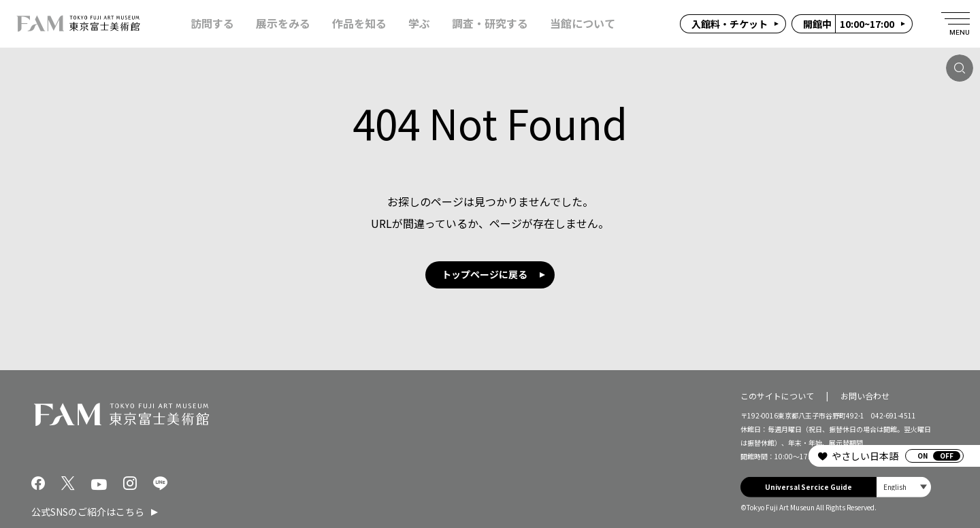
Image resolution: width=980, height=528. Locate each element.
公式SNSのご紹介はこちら (88, 512)
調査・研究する (490, 23)
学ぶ (419, 23)
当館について (583, 23)
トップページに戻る (485, 274)
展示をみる (283, 23)
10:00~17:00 (849, 24)
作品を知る (359, 23)
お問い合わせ (865, 395)
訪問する (212, 23)
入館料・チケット (730, 24)
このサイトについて (777, 395)
